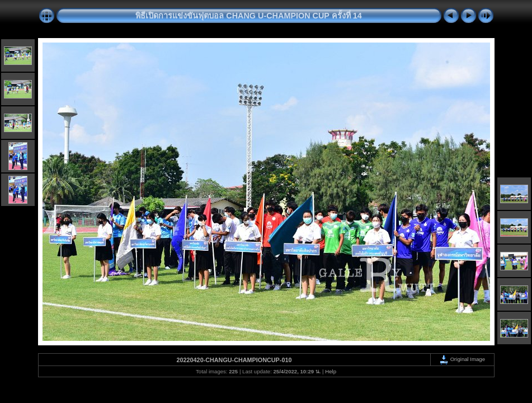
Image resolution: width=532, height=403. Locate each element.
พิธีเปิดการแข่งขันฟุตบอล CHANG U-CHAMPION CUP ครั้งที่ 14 (248, 16)
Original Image (462, 359)
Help (331, 371)
